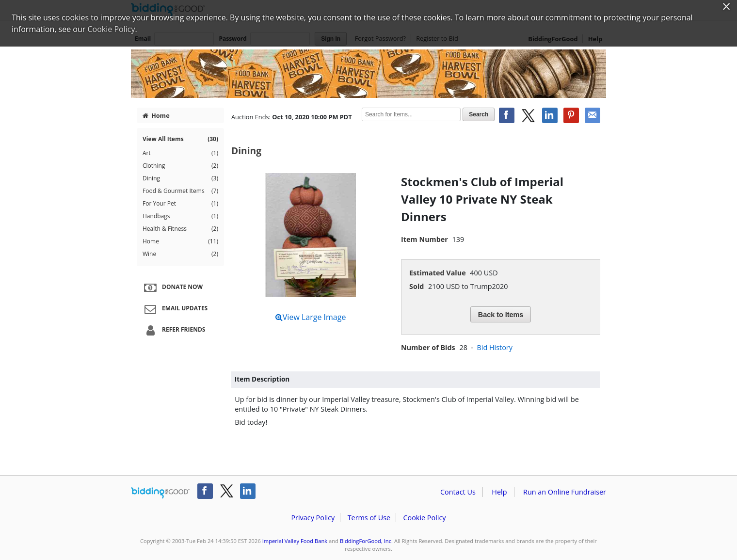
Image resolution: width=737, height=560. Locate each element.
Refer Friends (173, 330)
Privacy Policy (313, 518)
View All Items (180, 139)
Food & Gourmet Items (180, 191)
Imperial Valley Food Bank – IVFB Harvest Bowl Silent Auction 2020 (368, 74)
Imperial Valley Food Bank (295, 541)
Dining (180, 178)
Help (499, 492)
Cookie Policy (424, 518)
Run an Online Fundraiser (565, 492)
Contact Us (458, 492)
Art (180, 153)
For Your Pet (180, 204)
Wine (180, 254)
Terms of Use (369, 518)
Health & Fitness (180, 229)
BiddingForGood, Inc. (366, 541)
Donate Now (172, 288)
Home (156, 115)
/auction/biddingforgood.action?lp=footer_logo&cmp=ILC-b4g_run (160, 493)
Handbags (180, 216)
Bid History (494, 347)
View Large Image (311, 317)
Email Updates (175, 309)
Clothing (180, 166)
